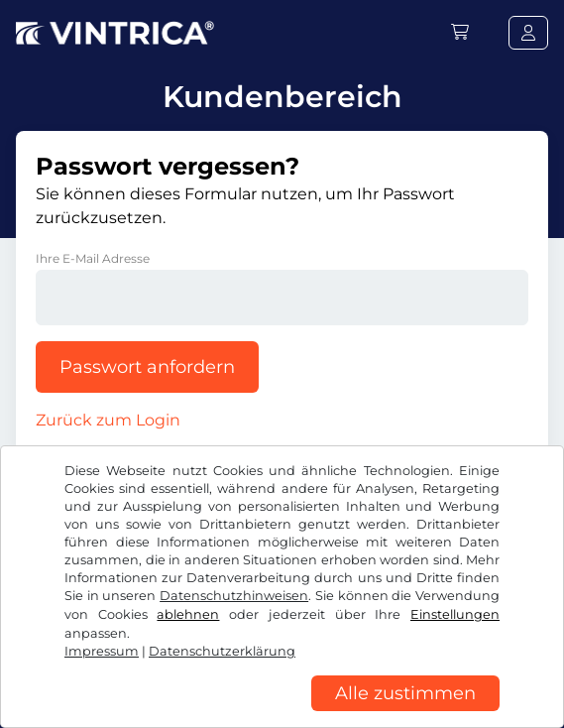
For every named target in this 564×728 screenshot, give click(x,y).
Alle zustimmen (405, 693)
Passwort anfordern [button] (147, 367)
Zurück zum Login (108, 420)
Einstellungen (455, 614)
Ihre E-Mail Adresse (93, 258)
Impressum (102, 651)
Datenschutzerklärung (222, 651)
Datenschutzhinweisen (234, 596)
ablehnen (188, 614)
